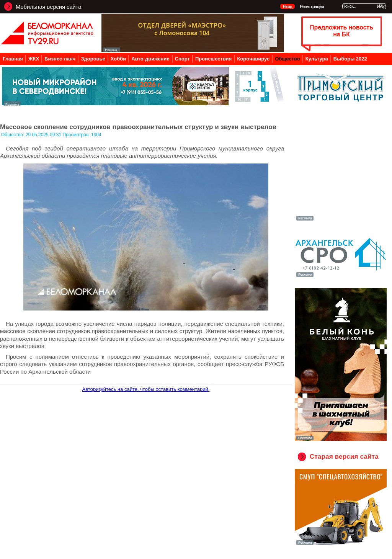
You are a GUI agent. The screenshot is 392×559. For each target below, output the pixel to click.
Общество (287, 59)
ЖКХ (34, 59)
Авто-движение (150, 59)
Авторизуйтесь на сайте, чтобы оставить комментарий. (146, 389)
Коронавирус (253, 59)
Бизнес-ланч (60, 59)
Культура (317, 59)
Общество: (13, 135)
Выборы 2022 (350, 59)
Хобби (118, 59)
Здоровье (93, 59)
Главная (13, 59)
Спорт (182, 59)
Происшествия (214, 59)
